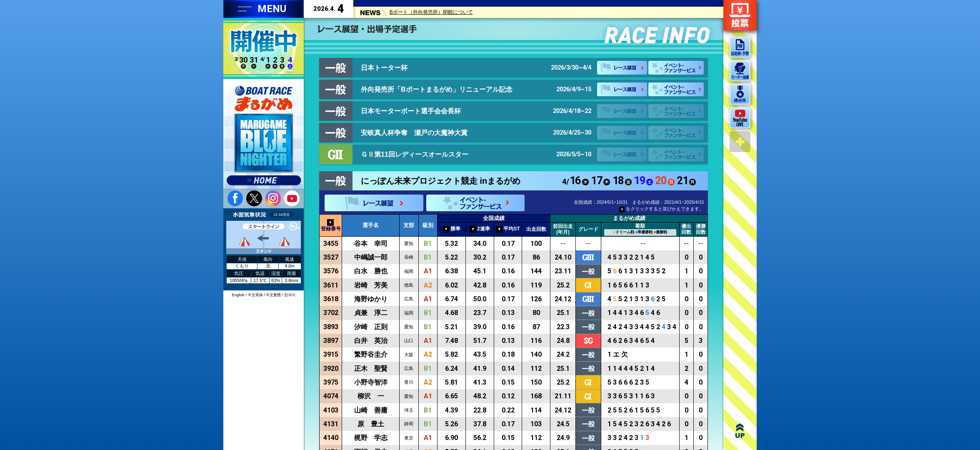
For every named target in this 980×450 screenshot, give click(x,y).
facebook (235, 198)
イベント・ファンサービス (676, 68)
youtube (292, 198)
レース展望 (622, 68)
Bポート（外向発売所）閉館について (431, 13)
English (238, 295)
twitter (254, 198)
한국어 (290, 295)
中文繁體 (273, 295)
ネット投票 (740, 15)
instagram (273, 198)
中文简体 (255, 295)
